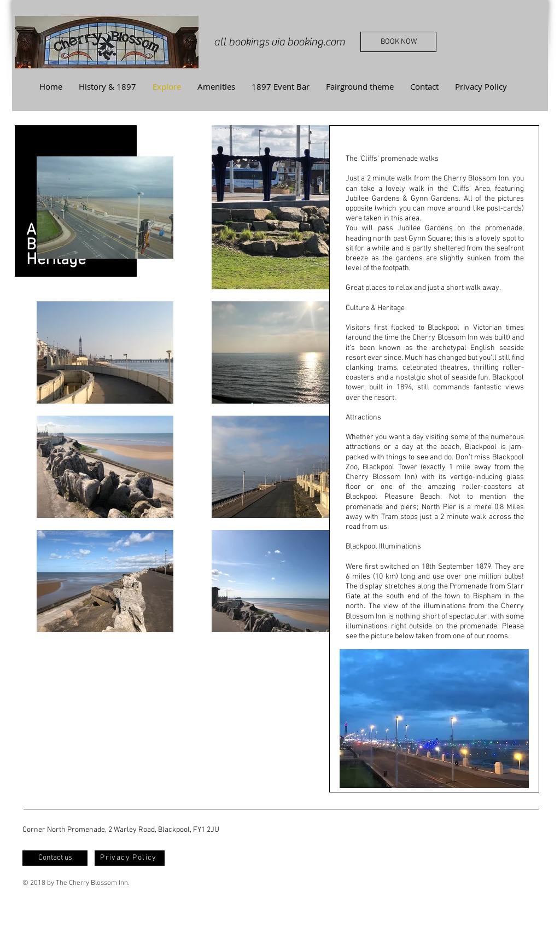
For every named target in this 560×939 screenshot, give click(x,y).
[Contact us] (55, 858)
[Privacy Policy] (130, 858)
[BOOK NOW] (398, 42)
